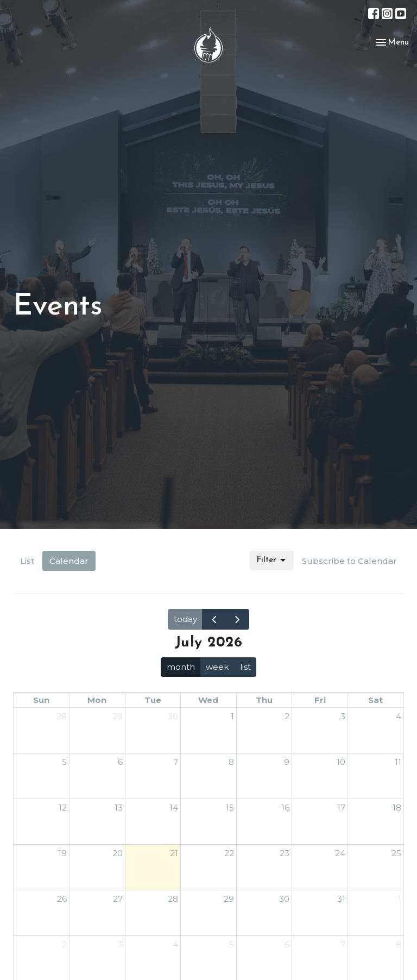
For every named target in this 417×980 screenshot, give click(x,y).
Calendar (69, 561)
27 (118, 899)
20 (118, 853)
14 (174, 808)
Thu (264, 700)
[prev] (214, 619)
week (217, 667)
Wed (208, 700)
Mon (97, 700)
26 (62, 899)
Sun (41, 700)
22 (229, 853)
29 (118, 716)
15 (230, 808)
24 (340, 853)
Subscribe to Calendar (349, 561)
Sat (375, 700)
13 (119, 808)
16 (285, 808)
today (185, 619)
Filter (272, 561)
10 (341, 762)
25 (396, 853)
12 (63, 808)
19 (62, 853)
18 (397, 808)
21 (174, 853)
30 (173, 716)
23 (285, 853)
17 (341, 808)
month (181, 667)
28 (62, 716)
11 (398, 762)
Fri (320, 700)
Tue (153, 700)
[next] (237, 619)
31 (341, 899)
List (27, 561)
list (245, 667)
